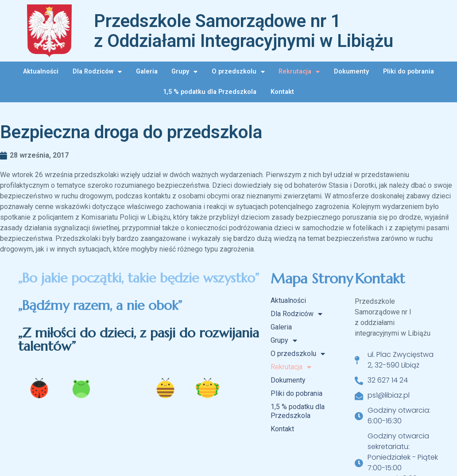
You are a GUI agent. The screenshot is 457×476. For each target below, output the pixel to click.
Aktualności (41, 72)
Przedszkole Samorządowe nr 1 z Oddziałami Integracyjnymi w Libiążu (244, 31)
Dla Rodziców (97, 72)
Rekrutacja (299, 72)
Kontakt (282, 92)
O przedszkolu (238, 72)
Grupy (184, 72)
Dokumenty (351, 72)
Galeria (147, 72)
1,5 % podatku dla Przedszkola (210, 92)
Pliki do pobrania (409, 72)
